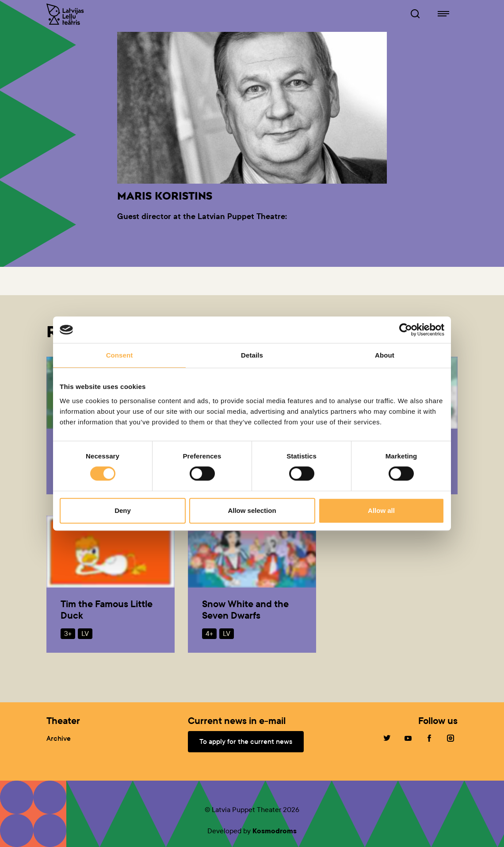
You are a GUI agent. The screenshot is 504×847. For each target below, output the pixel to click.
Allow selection (252, 510)
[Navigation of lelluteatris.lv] (443, 14)
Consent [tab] (120, 355)
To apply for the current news (246, 741)
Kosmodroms (275, 831)
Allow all (381, 510)
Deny (123, 510)
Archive (59, 738)
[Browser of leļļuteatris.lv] (415, 14)
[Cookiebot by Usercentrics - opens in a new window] (406, 330)
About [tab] (385, 355)
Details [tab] (252, 355)
